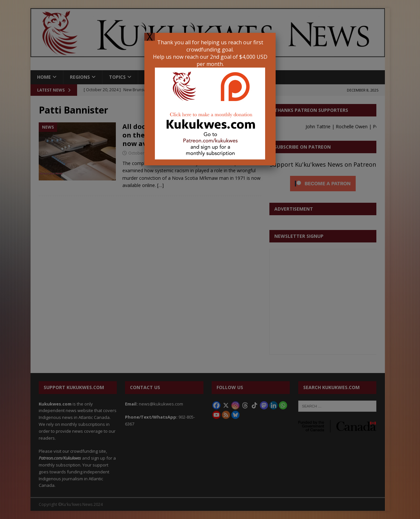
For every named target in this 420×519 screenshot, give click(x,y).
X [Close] (150, 37)
